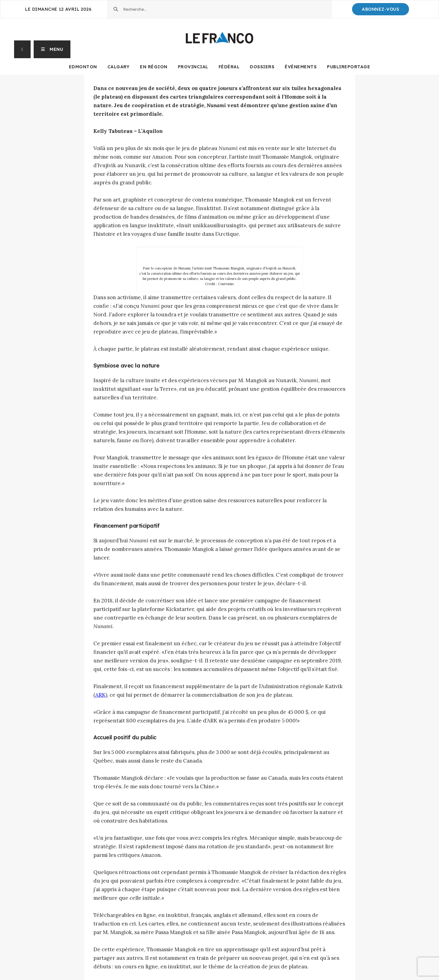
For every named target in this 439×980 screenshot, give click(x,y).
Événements (301, 67)
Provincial (193, 67)
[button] (52, 49)
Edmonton (83, 67)
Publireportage (349, 67)
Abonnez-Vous (381, 9)
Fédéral (229, 67)
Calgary (119, 67)
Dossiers (262, 67)
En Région (154, 67)
